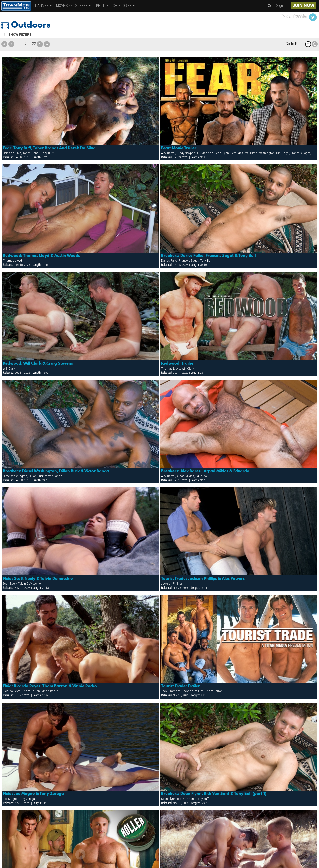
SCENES (84, 6)
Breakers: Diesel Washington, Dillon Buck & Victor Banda (56, 471)
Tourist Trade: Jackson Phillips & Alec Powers (203, 579)
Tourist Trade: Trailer (180, 686)
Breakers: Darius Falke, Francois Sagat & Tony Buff (209, 256)
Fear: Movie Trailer (179, 148)
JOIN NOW (304, 6)
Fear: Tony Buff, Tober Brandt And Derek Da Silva (49, 148)
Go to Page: (295, 44)
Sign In (281, 6)
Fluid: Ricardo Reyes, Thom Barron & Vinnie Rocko (50, 686)
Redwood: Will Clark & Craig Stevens (38, 364)
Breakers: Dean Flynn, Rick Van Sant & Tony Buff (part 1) (214, 794)
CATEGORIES (124, 6)
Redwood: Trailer (177, 364)
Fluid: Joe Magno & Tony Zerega (33, 794)
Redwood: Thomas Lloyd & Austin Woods (41, 256)
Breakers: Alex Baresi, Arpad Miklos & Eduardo (205, 471)
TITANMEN (43, 6)
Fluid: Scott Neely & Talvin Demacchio (38, 579)
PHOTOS (102, 6)
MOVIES (64, 6)
